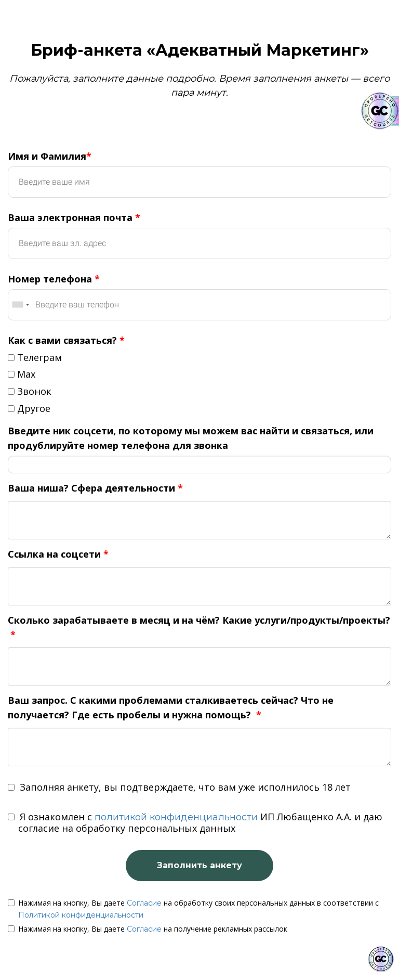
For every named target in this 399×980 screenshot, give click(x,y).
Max (22, 374)
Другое (29, 408)
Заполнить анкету (199, 865)
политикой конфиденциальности (176, 817)
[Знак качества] (381, 959)
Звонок (30, 391)
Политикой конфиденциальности (81, 915)
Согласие (144, 903)
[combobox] (20, 305)
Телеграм (35, 357)
